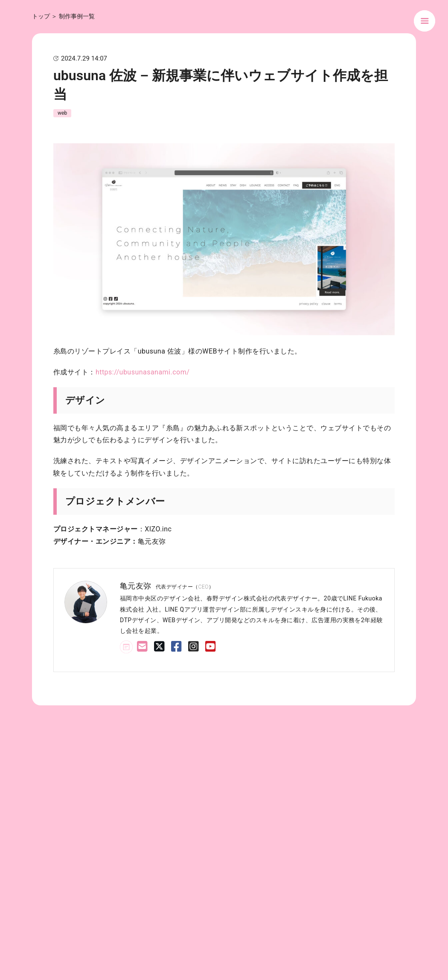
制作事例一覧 (77, 16)
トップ (41, 16)
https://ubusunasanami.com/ (143, 372)
